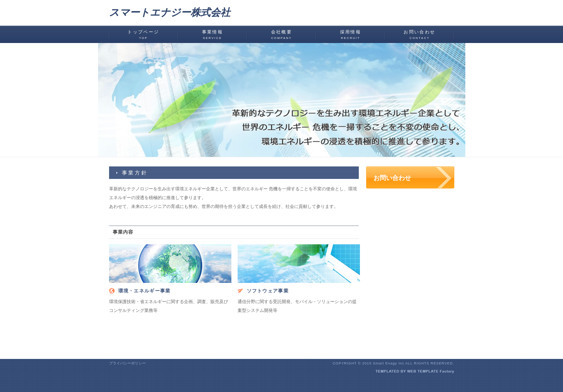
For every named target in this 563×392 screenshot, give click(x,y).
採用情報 (351, 35)
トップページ (143, 35)
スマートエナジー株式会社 (170, 12)
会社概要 (282, 35)
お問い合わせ (419, 35)
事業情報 (213, 35)
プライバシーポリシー (127, 363)
